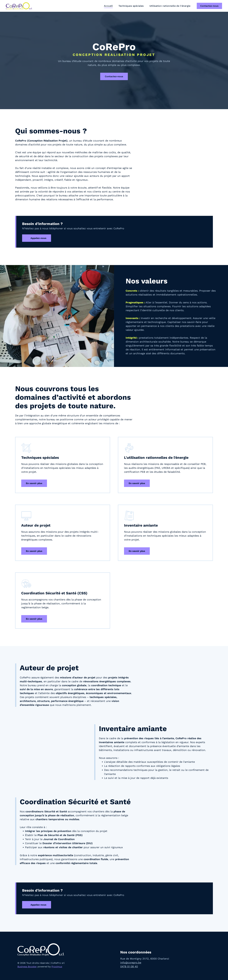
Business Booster (27, 967)
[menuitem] (108, 6)
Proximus (57, 967)
